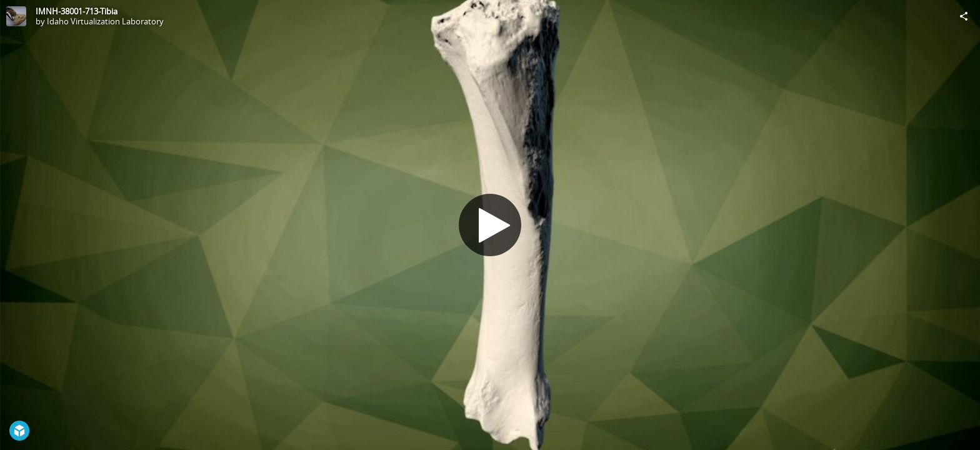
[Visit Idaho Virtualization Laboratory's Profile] (16, 16)
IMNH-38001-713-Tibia (77, 11)
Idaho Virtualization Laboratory (105, 21)
